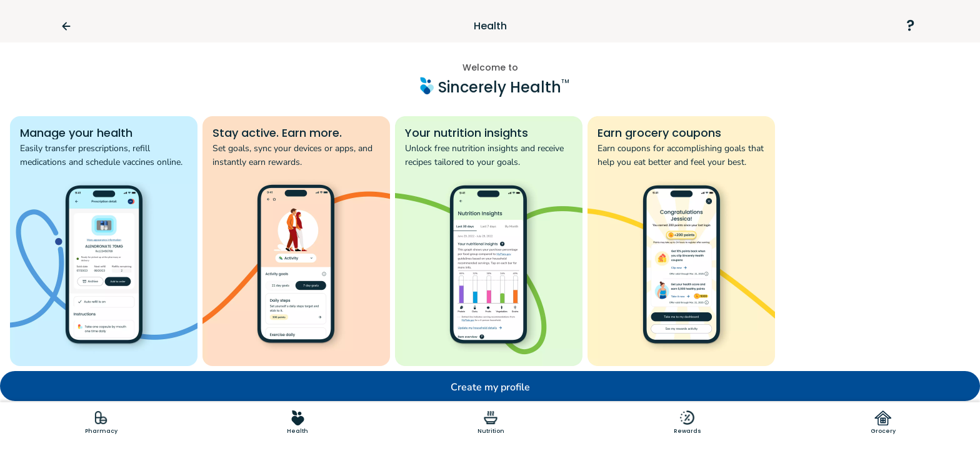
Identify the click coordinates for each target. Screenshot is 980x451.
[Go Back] (71, 26)
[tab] (101, 422)
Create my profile (490, 387)
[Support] (910, 26)
